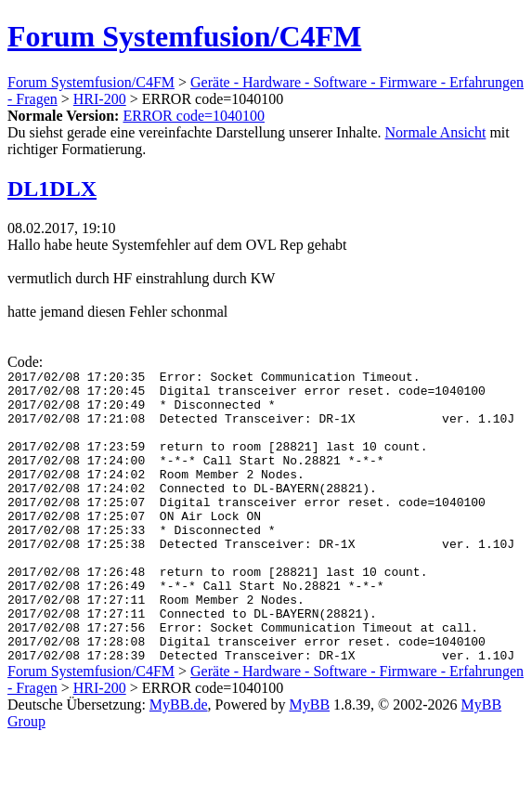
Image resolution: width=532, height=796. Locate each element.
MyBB (310, 763)
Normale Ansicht (436, 132)
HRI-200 (100, 99)
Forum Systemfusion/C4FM (184, 36)
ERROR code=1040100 (194, 116)
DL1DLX (52, 189)
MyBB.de (179, 763)
